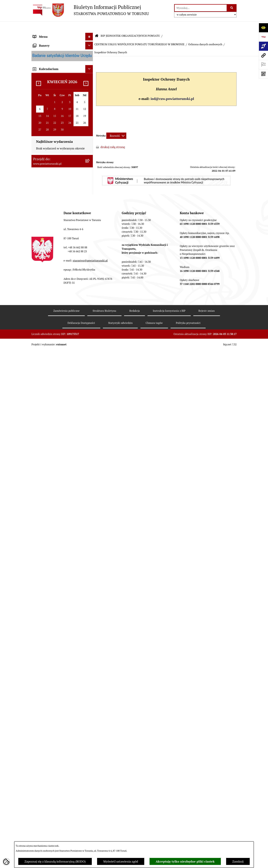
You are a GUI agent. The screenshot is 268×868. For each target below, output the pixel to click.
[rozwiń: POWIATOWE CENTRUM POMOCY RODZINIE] (90, 489)
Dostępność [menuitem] (41, 394)
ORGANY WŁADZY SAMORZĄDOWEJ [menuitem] (58, 93)
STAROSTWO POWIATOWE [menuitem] (51, 116)
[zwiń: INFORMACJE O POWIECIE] (90, 54)
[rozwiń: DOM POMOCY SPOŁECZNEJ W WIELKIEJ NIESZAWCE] (90, 547)
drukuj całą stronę (113, 137)
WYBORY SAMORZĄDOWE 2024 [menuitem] (55, 339)
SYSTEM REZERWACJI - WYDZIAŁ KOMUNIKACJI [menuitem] (56, 377)
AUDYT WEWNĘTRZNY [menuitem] (49, 250)
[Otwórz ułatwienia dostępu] (263, 28)
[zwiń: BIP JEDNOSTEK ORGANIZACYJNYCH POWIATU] (90, 402)
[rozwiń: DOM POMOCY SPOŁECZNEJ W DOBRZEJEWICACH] (90, 533)
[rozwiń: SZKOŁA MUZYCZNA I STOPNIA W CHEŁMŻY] (90, 474)
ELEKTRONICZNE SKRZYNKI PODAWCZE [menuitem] (53, 364)
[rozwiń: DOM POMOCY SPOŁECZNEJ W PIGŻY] (90, 518)
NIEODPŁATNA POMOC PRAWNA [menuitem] (56, 324)
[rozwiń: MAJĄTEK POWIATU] (90, 273)
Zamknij (238, 861)
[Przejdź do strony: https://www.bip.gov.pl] (263, 37)
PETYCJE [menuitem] (39, 354)
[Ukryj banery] (89, 800)
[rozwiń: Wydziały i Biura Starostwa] (90, 150)
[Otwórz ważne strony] (263, 65)
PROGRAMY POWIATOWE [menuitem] (51, 257)
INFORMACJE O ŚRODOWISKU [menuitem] (54, 316)
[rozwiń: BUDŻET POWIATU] (90, 265)
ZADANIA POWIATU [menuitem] (47, 234)
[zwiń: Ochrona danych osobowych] (90, 752)
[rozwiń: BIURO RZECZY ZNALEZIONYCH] (90, 331)
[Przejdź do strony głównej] (90, 10)
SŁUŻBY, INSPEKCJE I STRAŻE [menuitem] (53, 227)
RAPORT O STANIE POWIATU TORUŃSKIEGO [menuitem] (53, 283)
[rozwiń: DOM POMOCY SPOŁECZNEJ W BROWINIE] (90, 504)
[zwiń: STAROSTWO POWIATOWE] (90, 116)
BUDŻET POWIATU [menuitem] (46, 265)
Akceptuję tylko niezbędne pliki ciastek (185, 861)
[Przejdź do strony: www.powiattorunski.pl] (263, 55)
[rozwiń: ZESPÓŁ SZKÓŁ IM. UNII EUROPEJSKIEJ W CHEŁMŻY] (90, 460)
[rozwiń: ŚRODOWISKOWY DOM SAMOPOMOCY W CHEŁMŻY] (90, 586)
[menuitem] (62, 34)
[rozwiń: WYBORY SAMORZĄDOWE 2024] (90, 339)
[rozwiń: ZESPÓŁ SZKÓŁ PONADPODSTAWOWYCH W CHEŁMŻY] (90, 441)
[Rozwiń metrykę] (116, 125)
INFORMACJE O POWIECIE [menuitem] (51, 54)
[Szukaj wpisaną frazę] (232, 8)
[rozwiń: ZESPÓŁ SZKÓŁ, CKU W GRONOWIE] (90, 426)
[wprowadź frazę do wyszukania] (201, 8)
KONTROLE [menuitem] (41, 242)
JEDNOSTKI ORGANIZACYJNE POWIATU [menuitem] (53, 217)
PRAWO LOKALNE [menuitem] (45, 109)
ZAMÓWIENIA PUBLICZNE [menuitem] (51, 301)
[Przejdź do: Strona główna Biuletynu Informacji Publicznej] (97, 26)
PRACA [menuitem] (38, 308)
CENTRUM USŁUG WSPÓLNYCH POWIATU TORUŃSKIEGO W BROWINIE (139, 34)
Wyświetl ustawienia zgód (121, 861)
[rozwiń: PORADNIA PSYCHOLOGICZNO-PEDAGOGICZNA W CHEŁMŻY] (90, 571)
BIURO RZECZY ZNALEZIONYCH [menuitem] (55, 331)
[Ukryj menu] (89, 26)
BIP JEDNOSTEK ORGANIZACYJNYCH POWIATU (130, 26)
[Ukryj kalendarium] (89, 824)
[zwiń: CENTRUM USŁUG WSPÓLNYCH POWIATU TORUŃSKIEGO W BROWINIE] (90, 620)
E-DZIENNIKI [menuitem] (42, 387)
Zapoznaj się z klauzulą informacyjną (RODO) (55, 861)
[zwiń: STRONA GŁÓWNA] (90, 34)
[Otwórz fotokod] (263, 74)
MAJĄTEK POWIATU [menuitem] (47, 273)
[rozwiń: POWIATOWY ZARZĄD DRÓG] (90, 562)
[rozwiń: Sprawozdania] (90, 732)
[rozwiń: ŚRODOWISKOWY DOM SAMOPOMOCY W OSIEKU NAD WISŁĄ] (90, 601)
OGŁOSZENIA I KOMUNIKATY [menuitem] (54, 293)
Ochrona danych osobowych (205, 34)
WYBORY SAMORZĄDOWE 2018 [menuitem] (55, 347)
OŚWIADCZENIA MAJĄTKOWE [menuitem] (54, 101)
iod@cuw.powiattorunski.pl (172, 88)
